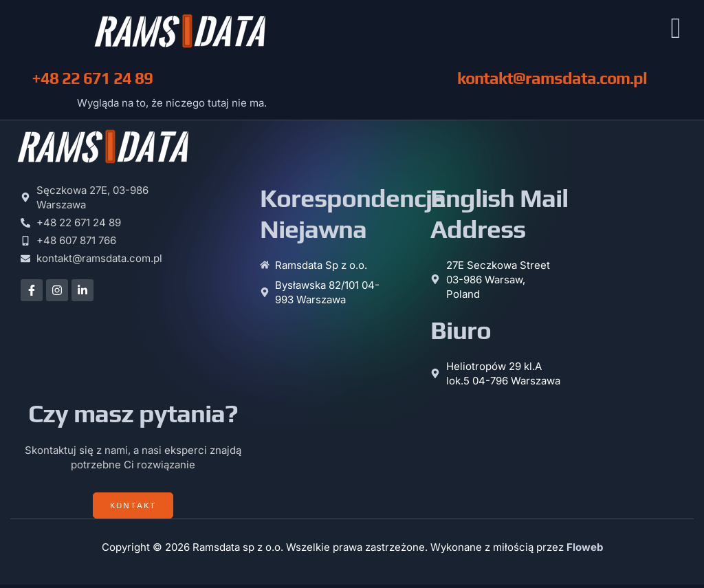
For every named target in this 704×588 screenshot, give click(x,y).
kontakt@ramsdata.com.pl (552, 81)
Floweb (585, 551)
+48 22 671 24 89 (92, 81)
